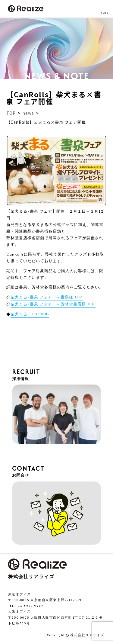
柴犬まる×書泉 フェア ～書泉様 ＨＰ (47, 297)
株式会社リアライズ (87, 635)
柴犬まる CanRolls (30, 314)
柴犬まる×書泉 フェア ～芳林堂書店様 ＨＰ (53, 304)
